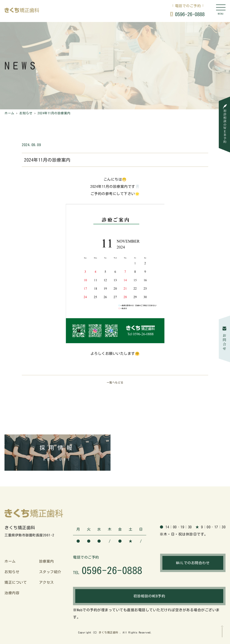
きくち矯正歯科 (108, 632)
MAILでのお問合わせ (193, 563)
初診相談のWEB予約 (149, 596)
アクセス (46, 582)
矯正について (16, 582)
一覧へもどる (115, 382)
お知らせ (12, 572)
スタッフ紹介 (50, 572)
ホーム (10, 561)
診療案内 (46, 561)
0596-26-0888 (190, 14)
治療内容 (12, 593)
